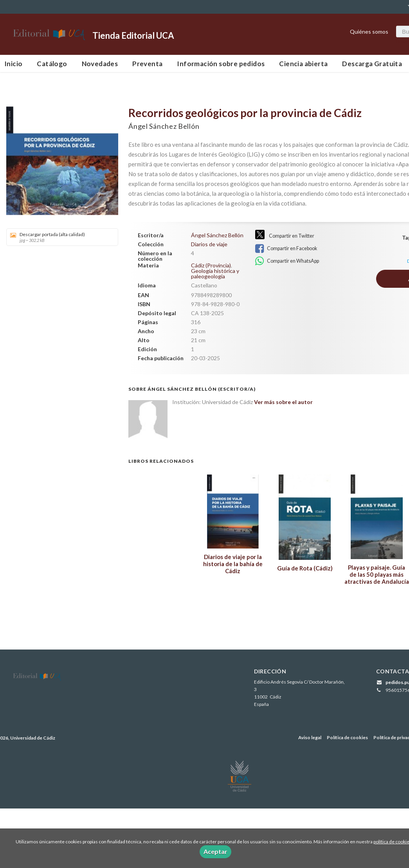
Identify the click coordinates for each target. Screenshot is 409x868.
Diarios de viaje (209, 244)
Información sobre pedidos (221, 64)
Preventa (147, 64)
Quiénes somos (369, 31)
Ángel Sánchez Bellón (164, 126)
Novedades (100, 64)
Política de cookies (347, 737)
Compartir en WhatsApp (287, 261)
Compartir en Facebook (286, 249)
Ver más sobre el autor (283, 402)
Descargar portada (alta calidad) (59, 237)
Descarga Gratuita (372, 64)
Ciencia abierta (303, 64)
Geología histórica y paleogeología (215, 273)
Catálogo (52, 64)
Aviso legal (310, 737)
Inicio (13, 64)
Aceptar (215, 851)
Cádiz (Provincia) (211, 265)
